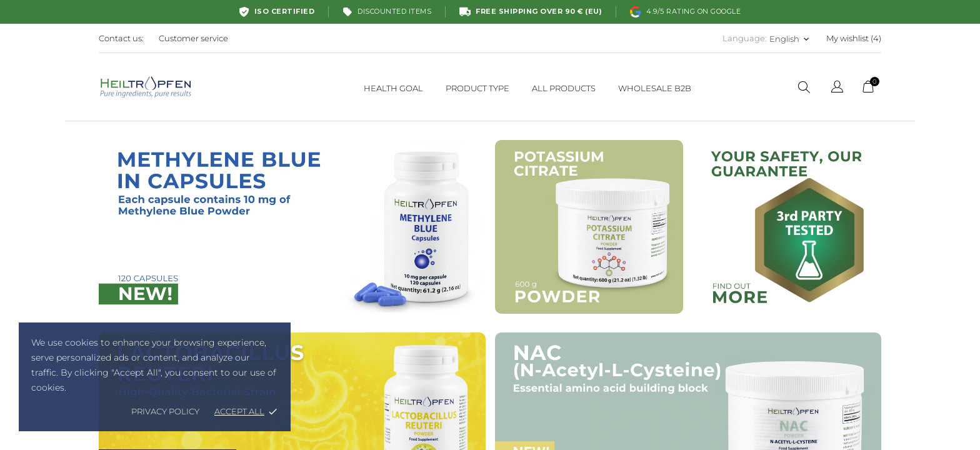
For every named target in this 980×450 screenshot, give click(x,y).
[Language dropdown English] (790, 39)
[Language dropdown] (837, 88)
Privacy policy (165, 411)
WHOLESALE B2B (655, 88)
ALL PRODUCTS (564, 88)
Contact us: (121, 38)
